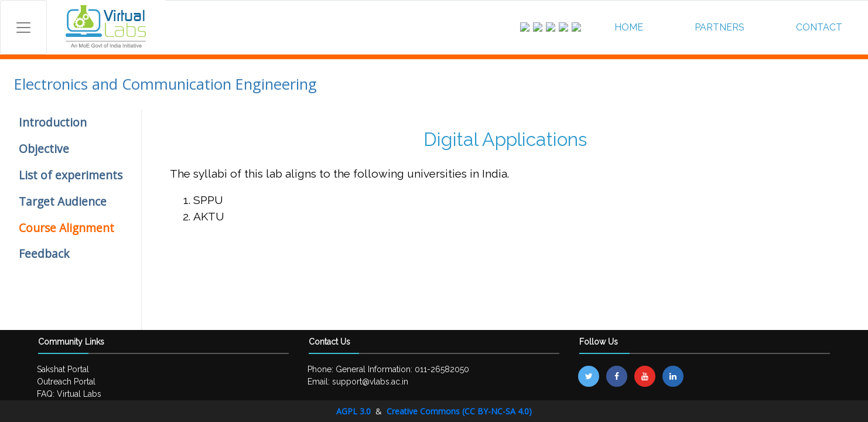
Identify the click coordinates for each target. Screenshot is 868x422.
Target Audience (63, 201)
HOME (629, 27)
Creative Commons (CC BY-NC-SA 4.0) (459, 411)
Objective (44, 149)
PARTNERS (720, 27)
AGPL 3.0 (355, 411)
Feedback (44, 253)
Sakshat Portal (63, 369)
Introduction (53, 122)
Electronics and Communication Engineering (165, 84)
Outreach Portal (66, 382)
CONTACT (819, 27)
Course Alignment (66, 228)
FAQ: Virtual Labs (69, 394)
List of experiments (71, 175)
